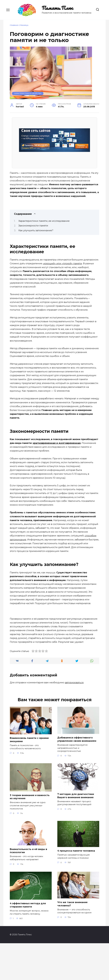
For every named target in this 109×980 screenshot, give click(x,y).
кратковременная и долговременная (57, 443)
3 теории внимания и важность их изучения (30, 834)
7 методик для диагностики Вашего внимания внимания (76, 833)
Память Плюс (57, 8)
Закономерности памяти (33, 226)
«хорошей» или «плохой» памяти (62, 264)
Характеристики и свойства (28, 93)
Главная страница (19, 25)
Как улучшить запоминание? (36, 230)
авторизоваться (74, 720)
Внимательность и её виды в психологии (28, 888)
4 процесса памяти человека (76, 888)
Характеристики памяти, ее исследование (44, 221)
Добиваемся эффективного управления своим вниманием (77, 776)
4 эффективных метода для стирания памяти (28, 942)
